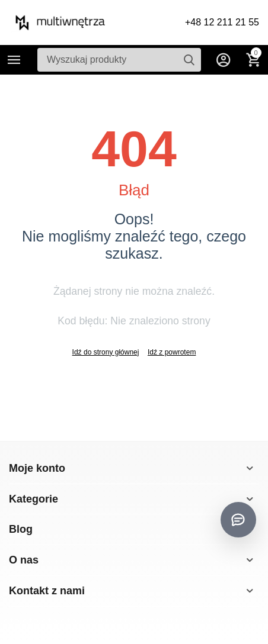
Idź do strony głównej (106, 352)
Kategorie (14, 60)
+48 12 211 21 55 (222, 22)
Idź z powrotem (172, 352)
